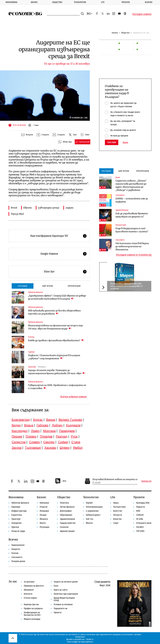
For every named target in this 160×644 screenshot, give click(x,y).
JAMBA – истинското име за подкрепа (132, 200)
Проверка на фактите (34, 586)
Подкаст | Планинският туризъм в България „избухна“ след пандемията (54, 357)
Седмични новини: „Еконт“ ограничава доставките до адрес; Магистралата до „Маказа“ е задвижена (131, 185)
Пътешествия (121, 225)
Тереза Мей (17, 214)
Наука (116, 503)
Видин (16, 425)
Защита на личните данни (66, 582)
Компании (44, 503)
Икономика (11, 2)
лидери (69, 208)
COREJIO (140, 515)
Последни (23, 286)
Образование (66, 515)
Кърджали (73, 425)
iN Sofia (140, 519)
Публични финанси (35, 292)
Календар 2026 (143, 503)
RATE (138, 511)
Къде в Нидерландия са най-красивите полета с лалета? (132, 230)
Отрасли (44, 507)
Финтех (89, 523)
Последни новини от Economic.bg (134, 255)
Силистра (19, 442)
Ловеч (35, 431)
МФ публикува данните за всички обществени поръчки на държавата (54, 312)
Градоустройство (68, 523)
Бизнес (34, 2)
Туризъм (31, 352)
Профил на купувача (33, 608)
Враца (29, 425)
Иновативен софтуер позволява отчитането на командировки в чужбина (126, 286)
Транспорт (32, 367)
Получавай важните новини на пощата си (115, 479)
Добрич (57, 425)
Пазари (43, 515)
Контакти (28, 594)
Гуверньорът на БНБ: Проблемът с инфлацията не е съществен (57, 387)
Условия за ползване (63, 604)
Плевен (31, 436)
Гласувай (112, 142)
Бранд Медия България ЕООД (64, 599)
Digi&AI (120, 279)
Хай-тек (90, 519)
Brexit (14, 208)
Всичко (13, 539)
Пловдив (46, 436)
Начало (115, 33)
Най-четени (48, 286)
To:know (31, 337)
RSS (61, 481)
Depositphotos (87, 642)
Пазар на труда (18, 531)
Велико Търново (70, 420)
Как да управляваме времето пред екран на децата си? (132, 215)
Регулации (45, 527)
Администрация (67, 531)
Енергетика (17, 515)
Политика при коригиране (66, 594)
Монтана (49, 431)
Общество (57, 2)
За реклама (29, 582)
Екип (56, 586)
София (63, 442)
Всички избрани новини (74, 397)
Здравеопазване (122, 210)
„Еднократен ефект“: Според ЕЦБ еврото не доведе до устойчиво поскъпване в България (57, 297)
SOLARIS (140, 527)
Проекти (126, 2)
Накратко (16, 549)
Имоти (43, 523)
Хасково (50, 448)
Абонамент (29, 590)
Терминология (18, 545)
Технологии (80, 2)
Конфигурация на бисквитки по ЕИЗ (32, 614)
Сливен (35, 442)
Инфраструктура (19, 511)
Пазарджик (67, 431)
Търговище (33, 448)
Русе (74, 436)
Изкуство (117, 519)
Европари (16, 507)
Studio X (90, 639)
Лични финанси (67, 507)
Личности (118, 515)
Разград (62, 436)
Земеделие (16, 523)
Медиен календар (32, 619)
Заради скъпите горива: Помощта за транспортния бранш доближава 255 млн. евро (57, 372)
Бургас (38, 420)
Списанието (120, 195)
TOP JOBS (140, 531)
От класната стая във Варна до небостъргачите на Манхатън (132, 246)
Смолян (49, 442)
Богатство (118, 511)
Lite (103, 2)
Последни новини (142, 14)
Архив (125, 142)
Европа (28, 208)
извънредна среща (49, 208)
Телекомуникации (94, 507)
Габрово (42, 425)
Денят (118, 177)
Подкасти (141, 507)
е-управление (92, 511)
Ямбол (78, 448)
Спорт (116, 523)
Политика (64, 503)
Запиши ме (146, 481)
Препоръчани (74, 286)
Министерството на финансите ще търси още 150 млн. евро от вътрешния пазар (55, 327)
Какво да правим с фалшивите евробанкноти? (56, 340)
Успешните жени (144, 523)
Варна (51, 420)
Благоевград (21, 420)
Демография (66, 511)
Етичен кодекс (31, 598)
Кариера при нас (31, 604)
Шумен (65, 448)
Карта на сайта (61, 590)
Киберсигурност (93, 515)
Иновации (44, 511)
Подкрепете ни (61, 608)
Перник (17, 436)
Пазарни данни (18, 561)
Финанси (44, 519)
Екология (64, 527)
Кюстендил (20, 431)
